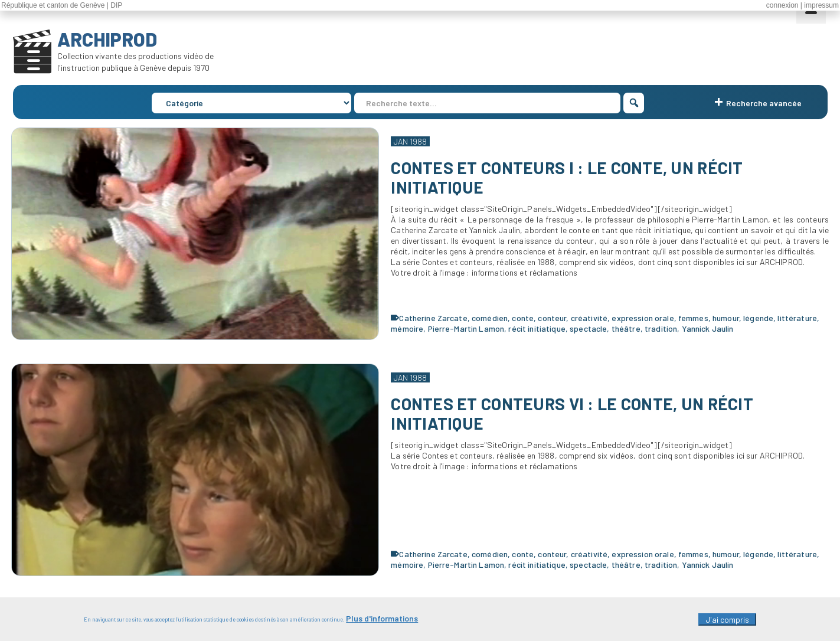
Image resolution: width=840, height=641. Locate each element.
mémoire (407, 328)
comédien (490, 318)
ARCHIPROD (107, 39)
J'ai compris (727, 622)
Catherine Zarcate (433, 318)
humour (726, 318)
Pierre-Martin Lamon (466, 328)
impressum (821, 5)
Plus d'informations (382, 621)
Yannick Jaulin (708, 328)
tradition (661, 328)
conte (523, 318)
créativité (589, 318)
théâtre (626, 328)
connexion (782, 5)
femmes (693, 318)
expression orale (643, 318)
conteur (552, 318)
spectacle (588, 328)
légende (758, 318)
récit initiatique (537, 328)
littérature (797, 318)
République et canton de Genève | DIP (62, 5)
